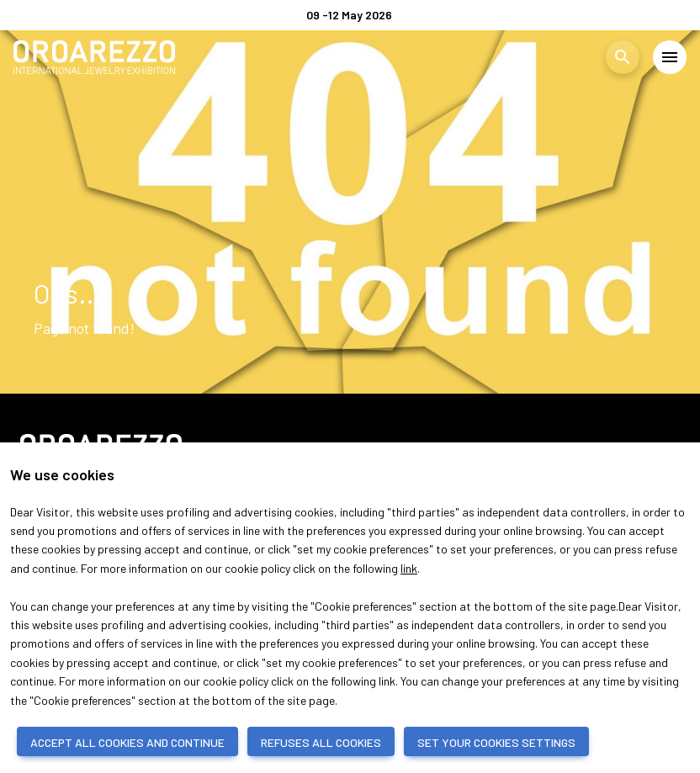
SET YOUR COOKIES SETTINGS (496, 742)
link (409, 568)
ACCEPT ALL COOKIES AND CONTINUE (127, 742)
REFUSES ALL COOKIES (321, 742)
